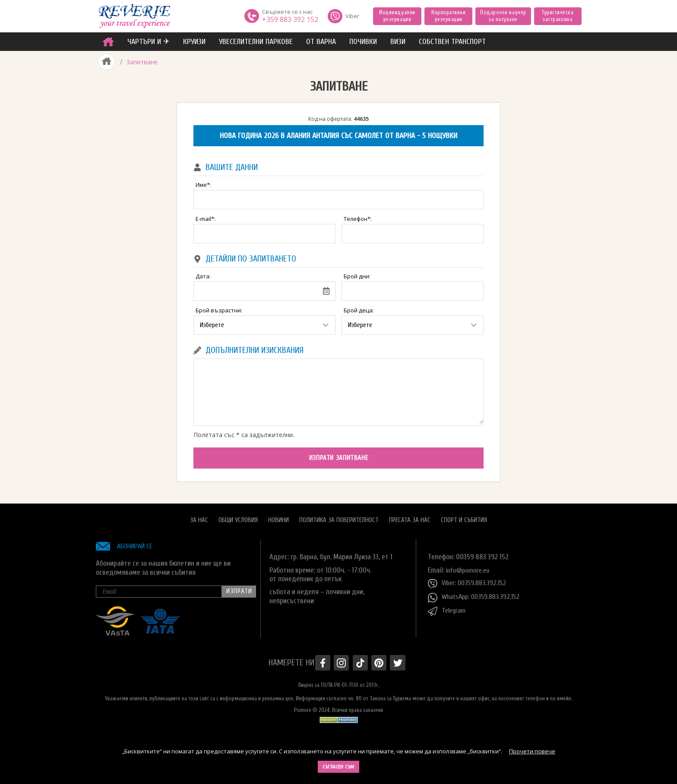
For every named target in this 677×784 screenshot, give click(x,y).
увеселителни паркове (256, 42)
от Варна (321, 42)
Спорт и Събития (464, 516)
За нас (199, 516)
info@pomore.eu (470, 566)
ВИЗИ (398, 42)
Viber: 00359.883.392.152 (469, 580)
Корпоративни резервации (448, 16)
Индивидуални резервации (397, 16)
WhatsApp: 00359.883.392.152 (476, 594)
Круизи (194, 42)
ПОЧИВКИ (363, 42)
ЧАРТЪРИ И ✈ (149, 42)
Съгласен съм (338, 767)
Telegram (448, 608)
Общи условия (238, 516)
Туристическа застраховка (558, 16)
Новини (278, 516)
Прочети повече (532, 751)
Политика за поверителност (339, 516)
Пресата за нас (410, 516)
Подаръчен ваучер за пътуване (503, 16)
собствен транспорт (452, 42)
